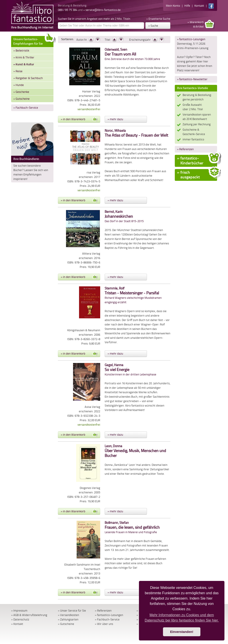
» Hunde (19, 85)
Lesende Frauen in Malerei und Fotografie (132, 527)
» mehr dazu (115, 119)
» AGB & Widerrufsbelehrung (29, 615)
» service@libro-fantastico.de (102, 10)
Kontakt (199, 6)
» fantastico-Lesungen (191, 39)
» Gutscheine (21, 99)
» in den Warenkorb (79, 119)
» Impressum (19, 611)
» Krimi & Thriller (24, 57)
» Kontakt (17, 624)
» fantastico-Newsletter (192, 79)
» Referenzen (185, 149)
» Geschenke (21, 92)
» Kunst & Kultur (24, 64)
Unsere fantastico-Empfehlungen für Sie (33, 41)
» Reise (18, 71)
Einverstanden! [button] (182, 632)
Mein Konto (173, 6)
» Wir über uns (104, 624)
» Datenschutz (20, 619)
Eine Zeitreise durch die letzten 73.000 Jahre (132, 54)
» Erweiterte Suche (158, 19)
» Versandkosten (68, 615)
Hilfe (187, 6)
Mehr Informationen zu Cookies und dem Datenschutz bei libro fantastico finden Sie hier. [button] (182, 618)
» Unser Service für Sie (72, 611)
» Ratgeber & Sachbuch (28, 78)
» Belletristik (21, 51)
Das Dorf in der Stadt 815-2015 (124, 216)
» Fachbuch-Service (26, 108)
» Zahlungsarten (68, 619)
